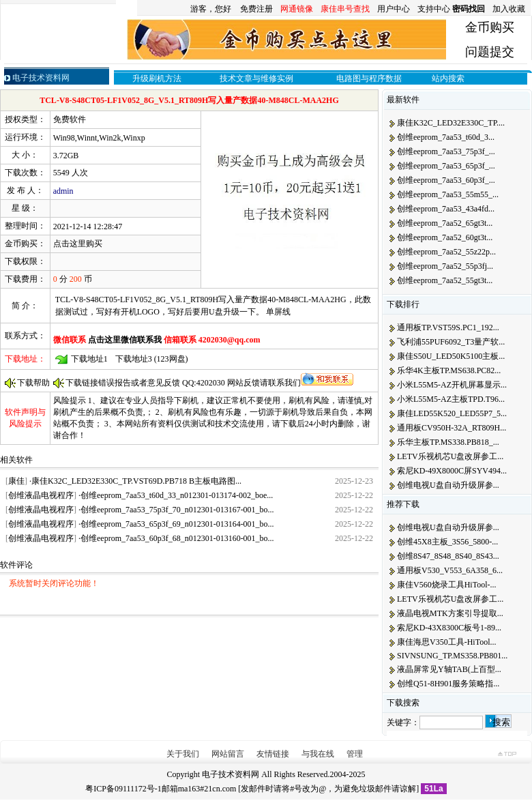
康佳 (16, 481)
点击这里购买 (78, 244)
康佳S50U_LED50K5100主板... (451, 356)
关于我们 (183, 754)
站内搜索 (448, 78)
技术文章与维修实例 (256, 78)
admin (63, 191)
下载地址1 (89, 359)
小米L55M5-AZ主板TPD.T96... (451, 399)
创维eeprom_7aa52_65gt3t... (445, 223)
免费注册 (256, 9)
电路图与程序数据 (369, 78)
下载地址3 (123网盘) (152, 359)
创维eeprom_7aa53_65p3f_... (446, 166)
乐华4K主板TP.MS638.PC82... (449, 370)
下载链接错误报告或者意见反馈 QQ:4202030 (146, 383)
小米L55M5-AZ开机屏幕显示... (452, 385)
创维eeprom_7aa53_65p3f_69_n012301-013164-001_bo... (177, 524)
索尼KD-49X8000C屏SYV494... (452, 471)
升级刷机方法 (157, 78)
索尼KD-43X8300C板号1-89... (449, 628)
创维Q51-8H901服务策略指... (448, 684)
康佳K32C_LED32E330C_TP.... (451, 123)
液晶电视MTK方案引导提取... (450, 613)
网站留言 (228, 754)
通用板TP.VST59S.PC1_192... (448, 327)
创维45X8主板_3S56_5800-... (447, 542)
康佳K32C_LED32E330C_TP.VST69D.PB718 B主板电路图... (136, 481)
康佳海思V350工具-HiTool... (447, 642)
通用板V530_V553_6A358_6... (450, 570)
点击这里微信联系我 (126, 340)
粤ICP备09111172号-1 (123, 789)
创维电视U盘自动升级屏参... (448, 485)
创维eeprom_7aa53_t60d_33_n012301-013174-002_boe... (177, 495)
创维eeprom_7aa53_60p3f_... (446, 180)
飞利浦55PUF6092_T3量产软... (451, 342)
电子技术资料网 (231, 774)
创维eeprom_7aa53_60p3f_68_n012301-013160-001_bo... (177, 538)
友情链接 (273, 754)
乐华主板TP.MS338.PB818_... (448, 442)
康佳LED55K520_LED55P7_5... (452, 413)
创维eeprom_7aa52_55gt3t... (445, 280)
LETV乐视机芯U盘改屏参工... (450, 456)
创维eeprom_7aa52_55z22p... (446, 252)
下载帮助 (33, 383)
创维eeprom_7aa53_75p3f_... (446, 151)
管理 (355, 754)
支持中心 (434, 9)
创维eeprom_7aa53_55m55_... (448, 194)
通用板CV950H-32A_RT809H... (452, 428)
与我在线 (318, 754)
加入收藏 (509, 9)
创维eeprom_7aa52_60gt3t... (445, 237)
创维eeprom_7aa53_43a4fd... (446, 209)
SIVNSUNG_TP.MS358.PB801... (452, 656)
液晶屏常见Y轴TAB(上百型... (449, 669)
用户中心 (394, 9)
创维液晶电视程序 (41, 495)
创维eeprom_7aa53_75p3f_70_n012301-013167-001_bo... (177, 510)
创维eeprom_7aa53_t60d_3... (446, 137)
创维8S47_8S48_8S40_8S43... (448, 556)
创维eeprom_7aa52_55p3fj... (445, 266)
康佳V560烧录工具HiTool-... (447, 585)
